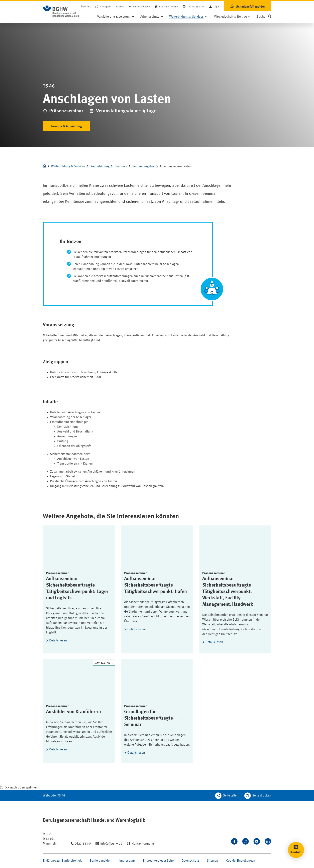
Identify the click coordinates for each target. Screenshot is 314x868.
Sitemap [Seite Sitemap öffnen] (212, 861)
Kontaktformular (143, 844)
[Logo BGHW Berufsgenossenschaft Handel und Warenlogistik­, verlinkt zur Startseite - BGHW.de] (61, 11)
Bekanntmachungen (139, 7)
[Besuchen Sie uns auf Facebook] (234, 841)
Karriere (120, 7)
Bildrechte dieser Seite (158, 861)
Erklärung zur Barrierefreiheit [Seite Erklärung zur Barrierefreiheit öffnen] (62, 861)
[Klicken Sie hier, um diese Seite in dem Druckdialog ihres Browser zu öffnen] (258, 796)
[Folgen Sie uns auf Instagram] (246, 841)
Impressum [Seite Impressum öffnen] (127, 861)
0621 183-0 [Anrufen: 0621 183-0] (83, 844)
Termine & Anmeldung (66, 126)
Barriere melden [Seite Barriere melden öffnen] (101, 861)
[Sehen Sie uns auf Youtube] (257, 841)
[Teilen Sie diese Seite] (227, 796)
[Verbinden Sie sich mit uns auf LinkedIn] (268, 841)
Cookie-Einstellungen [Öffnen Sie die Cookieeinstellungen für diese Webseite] (241, 861)
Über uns (86, 7)
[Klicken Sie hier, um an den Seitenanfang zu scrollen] (19, 788)
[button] (264, 17)
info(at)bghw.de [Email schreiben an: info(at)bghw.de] (111, 844)
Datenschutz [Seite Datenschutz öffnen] (190, 861)
